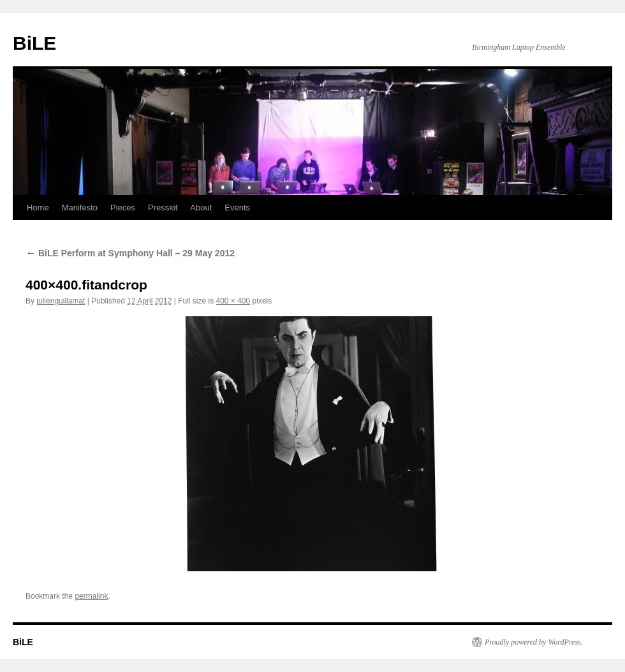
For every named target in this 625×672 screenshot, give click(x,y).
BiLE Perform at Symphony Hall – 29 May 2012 (130, 253)
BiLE (34, 43)
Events (237, 208)
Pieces (123, 208)
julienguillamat (61, 301)
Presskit (163, 208)
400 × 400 (233, 301)
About (201, 208)
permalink (91, 596)
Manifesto (80, 208)
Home (38, 208)
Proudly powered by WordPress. (534, 642)
